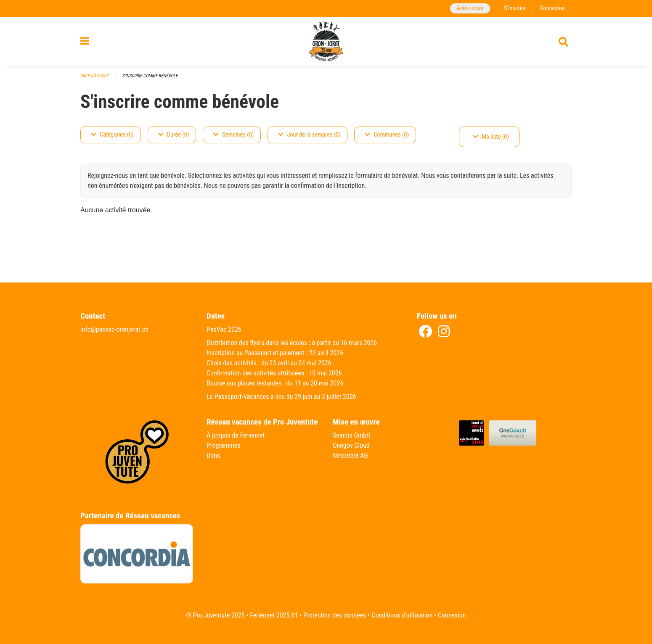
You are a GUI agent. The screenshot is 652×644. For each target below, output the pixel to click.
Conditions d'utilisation (402, 615)
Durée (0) (174, 135)
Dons (213, 455)
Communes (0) (387, 135)
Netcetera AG (350, 455)
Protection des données (335, 615)
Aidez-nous (470, 8)
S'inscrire (515, 8)
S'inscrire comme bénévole (150, 76)
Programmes (224, 445)
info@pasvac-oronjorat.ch (114, 329)
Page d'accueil (95, 76)
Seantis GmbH (352, 435)
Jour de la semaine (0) (309, 135)
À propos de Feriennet (236, 435)
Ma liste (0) (491, 137)
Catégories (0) (112, 135)
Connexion (552, 8)
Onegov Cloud (351, 445)
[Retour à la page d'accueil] (326, 41)
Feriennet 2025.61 (274, 615)
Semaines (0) (233, 135)
